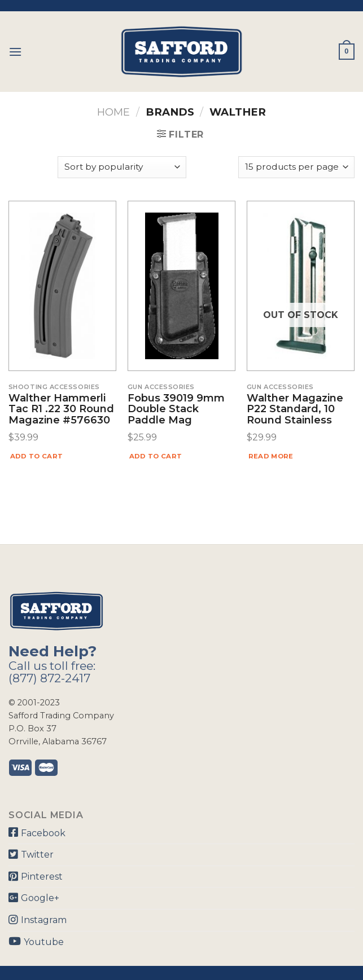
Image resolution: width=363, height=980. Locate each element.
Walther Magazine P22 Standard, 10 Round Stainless (295, 410)
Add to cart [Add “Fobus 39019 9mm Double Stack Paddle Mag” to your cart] (156, 456)
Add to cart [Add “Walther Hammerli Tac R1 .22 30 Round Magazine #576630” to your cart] (37, 456)
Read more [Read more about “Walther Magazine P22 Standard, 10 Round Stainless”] (271, 456)
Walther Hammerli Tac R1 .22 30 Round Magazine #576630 (61, 410)
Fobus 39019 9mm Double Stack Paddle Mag (176, 410)
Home (113, 112)
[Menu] (15, 52)
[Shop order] (122, 167)
